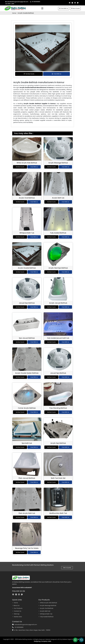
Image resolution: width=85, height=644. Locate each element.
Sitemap (16, 614)
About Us (16, 605)
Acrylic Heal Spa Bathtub (58, 268)
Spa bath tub (27, 443)
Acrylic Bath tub (58, 198)
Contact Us (17, 611)
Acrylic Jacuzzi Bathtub (58, 303)
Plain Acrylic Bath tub (27, 513)
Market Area (17, 617)
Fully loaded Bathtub (58, 233)
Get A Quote (75, 8)
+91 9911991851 (35, 2)
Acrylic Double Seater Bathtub (27, 373)
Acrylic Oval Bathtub (27, 198)
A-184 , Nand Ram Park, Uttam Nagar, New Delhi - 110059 (32, 630)
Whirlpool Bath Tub (27, 233)
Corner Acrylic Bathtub (27, 408)
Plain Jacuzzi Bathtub (27, 478)
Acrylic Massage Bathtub (58, 163)
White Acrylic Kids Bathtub (27, 163)
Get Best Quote (29, 74)
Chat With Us (64, 8)
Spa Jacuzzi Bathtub (27, 338)
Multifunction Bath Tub (58, 513)
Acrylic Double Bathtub (27, 268)
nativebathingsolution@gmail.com (17, 2)
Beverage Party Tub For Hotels (27, 548)
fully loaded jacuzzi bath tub (58, 338)
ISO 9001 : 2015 (10, 4)
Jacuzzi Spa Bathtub (27, 303)
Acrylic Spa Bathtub (58, 443)
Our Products (17, 608)
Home (14, 13)
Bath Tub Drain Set (58, 478)
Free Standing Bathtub (58, 408)
